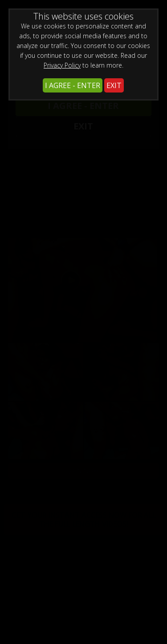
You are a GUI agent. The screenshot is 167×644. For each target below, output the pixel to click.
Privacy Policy (62, 65)
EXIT (114, 85)
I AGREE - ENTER (73, 85)
